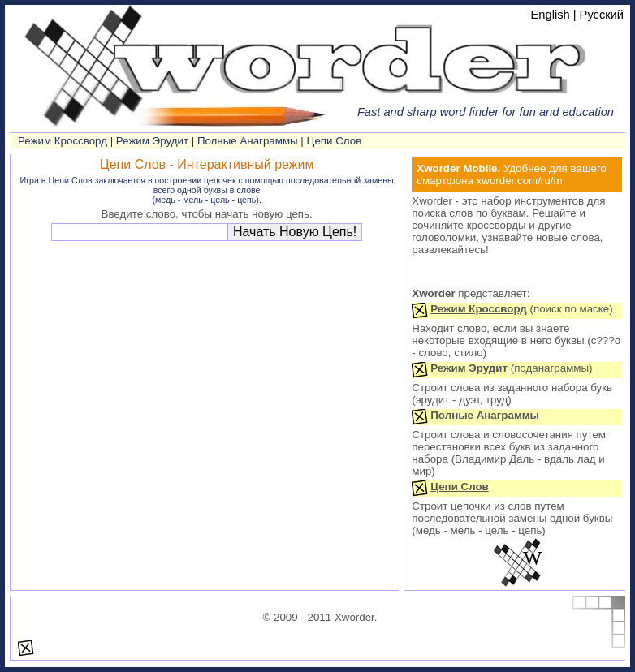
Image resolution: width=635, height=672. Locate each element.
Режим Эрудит (152, 141)
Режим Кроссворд (63, 141)
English (551, 15)
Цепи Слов (335, 141)
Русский (602, 15)
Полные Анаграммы (248, 141)
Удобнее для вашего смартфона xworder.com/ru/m (512, 174)
